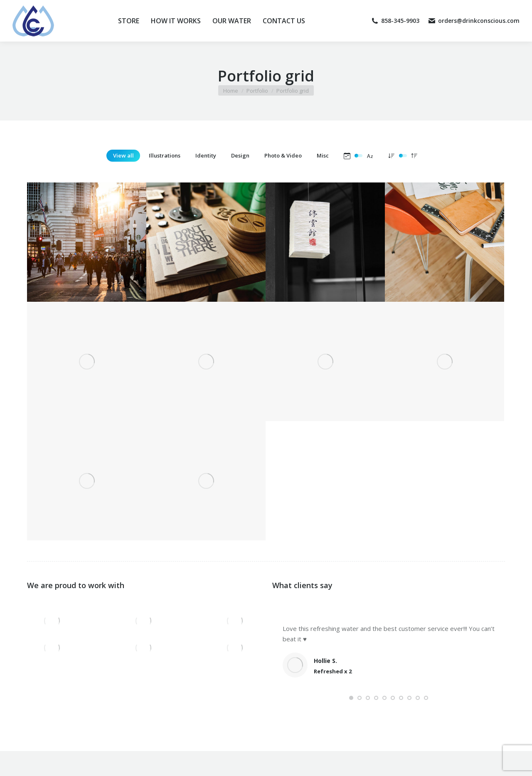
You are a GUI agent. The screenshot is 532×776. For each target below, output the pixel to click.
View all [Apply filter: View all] (123, 155)
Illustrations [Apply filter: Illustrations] (165, 155)
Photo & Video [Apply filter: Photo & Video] (283, 155)
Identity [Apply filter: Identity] (206, 155)
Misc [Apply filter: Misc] (323, 155)
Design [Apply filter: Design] (240, 155)
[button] (351, 698)
